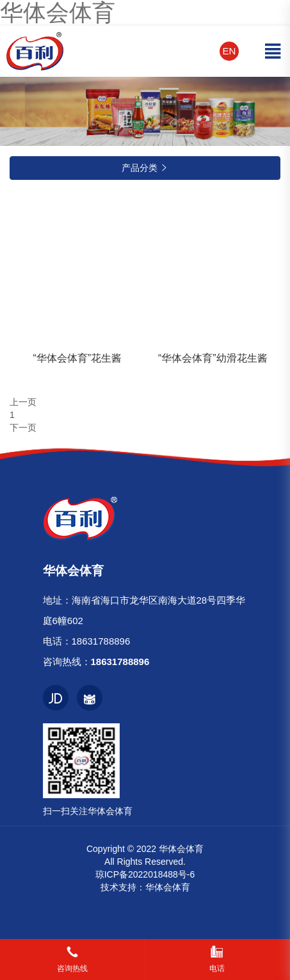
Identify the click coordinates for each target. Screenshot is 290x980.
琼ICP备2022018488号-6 (145, 874)
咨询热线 (72, 968)
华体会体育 (168, 887)
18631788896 (101, 641)
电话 (217, 968)
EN (230, 51)
